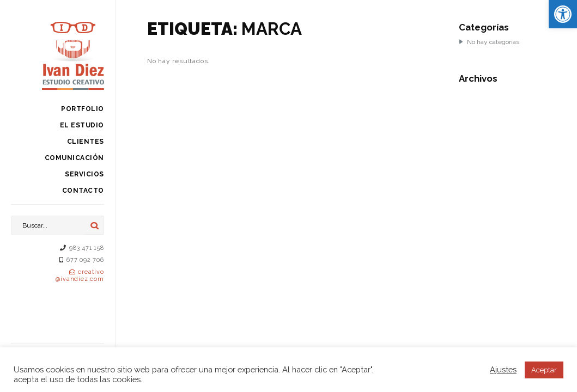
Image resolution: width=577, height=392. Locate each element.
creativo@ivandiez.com (80, 275)
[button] (563, 14)
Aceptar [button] (544, 370)
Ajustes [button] (503, 369)
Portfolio (83, 109)
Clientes (86, 142)
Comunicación (74, 158)
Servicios (84, 174)
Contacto (83, 191)
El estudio (82, 125)
